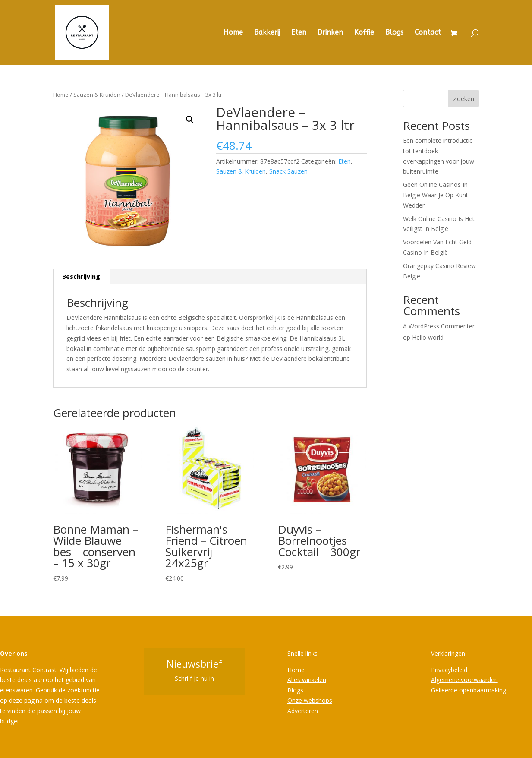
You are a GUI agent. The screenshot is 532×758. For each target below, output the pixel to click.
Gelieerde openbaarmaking (469, 690)
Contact (428, 33)
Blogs (394, 33)
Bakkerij (267, 33)
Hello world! (428, 337)
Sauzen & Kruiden (97, 95)
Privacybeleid (449, 670)
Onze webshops (310, 700)
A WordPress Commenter (439, 326)
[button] (190, 120)
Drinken (330, 33)
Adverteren (303, 711)
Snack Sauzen (288, 171)
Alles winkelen (307, 680)
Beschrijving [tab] (81, 276)
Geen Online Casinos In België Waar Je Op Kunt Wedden (436, 195)
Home (233, 33)
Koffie (364, 33)
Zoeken (464, 99)
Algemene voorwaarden (464, 680)
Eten (299, 33)
